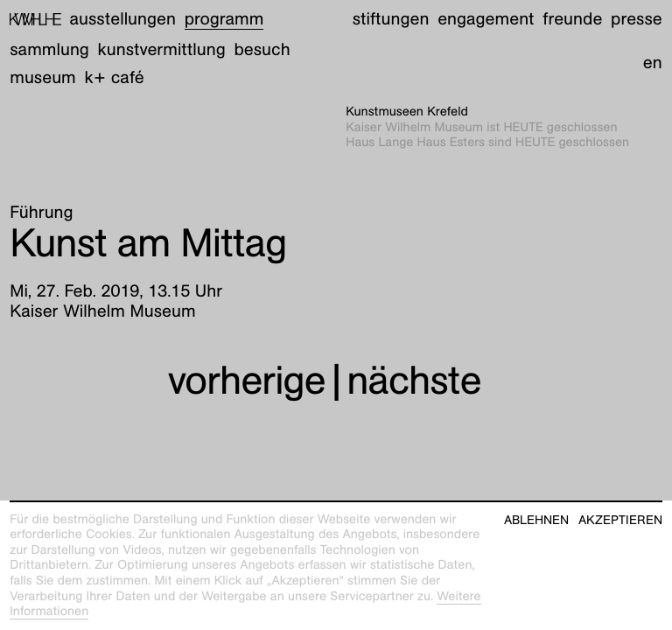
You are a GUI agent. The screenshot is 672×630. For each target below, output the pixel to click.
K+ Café (115, 78)
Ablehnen (536, 520)
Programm (224, 19)
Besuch (262, 50)
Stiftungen (391, 19)
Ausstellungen (123, 19)
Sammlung (49, 50)
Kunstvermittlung (162, 50)
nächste (413, 380)
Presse (637, 19)
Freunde (572, 19)
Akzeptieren (620, 520)
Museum (43, 78)
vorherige (247, 380)
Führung (41, 213)
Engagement (486, 19)
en (653, 63)
